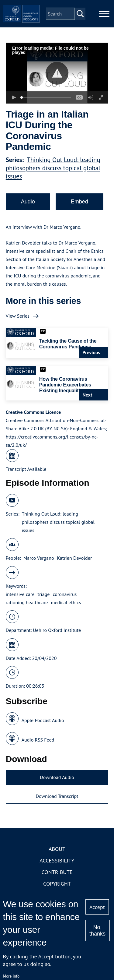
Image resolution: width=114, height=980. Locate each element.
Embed (79, 202)
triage (44, 594)
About (57, 849)
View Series (18, 316)
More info (11, 976)
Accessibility (57, 860)
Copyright (57, 884)
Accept (97, 907)
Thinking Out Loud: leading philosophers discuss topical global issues (53, 168)
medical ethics (66, 602)
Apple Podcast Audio (43, 720)
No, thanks (97, 931)
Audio (28, 202)
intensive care (20, 594)
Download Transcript (57, 796)
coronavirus (65, 594)
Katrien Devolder (74, 558)
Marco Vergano (39, 558)
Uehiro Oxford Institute (57, 630)
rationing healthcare (27, 602)
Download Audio (57, 777)
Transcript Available (26, 469)
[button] (57, 73)
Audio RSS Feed (38, 740)
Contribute (57, 872)
